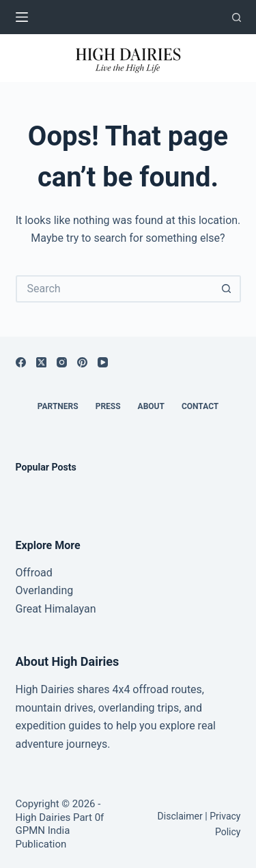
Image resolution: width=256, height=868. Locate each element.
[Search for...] (115, 289)
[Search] (237, 17)
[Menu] (22, 17)
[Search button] (227, 289)
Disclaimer (180, 816)
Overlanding (45, 590)
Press (108, 406)
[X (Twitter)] (41, 362)
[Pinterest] (82, 362)
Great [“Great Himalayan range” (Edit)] (29, 609)
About (151, 406)
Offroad (34, 573)
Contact (200, 406)
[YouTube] (103, 362)
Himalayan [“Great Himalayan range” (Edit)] (69, 609)
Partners (58, 406)
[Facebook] (21, 362)
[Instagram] (62, 362)
